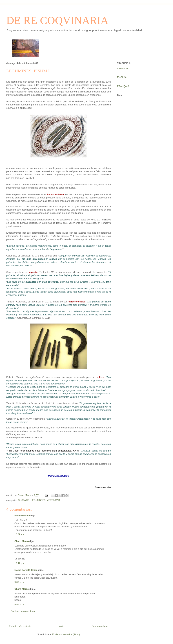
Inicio (61, 626)
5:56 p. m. (19, 604)
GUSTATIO (24, 500)
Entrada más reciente (20, 626)
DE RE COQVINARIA (57, 20)
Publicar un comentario (23, 611)
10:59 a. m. (20, 534)
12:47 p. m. (20, 563)
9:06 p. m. (19, 582)
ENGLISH (122, 77)
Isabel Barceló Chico (26, 570)
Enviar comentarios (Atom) (66, 634)
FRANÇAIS (123, 86)
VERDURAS (53, 500)
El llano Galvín (23, 516)
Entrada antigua (100, 626)
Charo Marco (22, 541)
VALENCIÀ (123, 68)
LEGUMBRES (38, 500)
